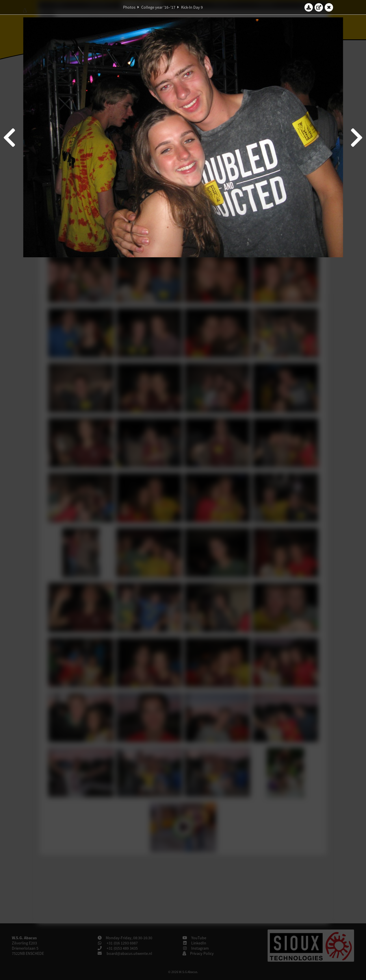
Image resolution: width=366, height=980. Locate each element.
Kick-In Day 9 (192, 7)
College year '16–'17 (158, 7)
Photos (129, 7)
